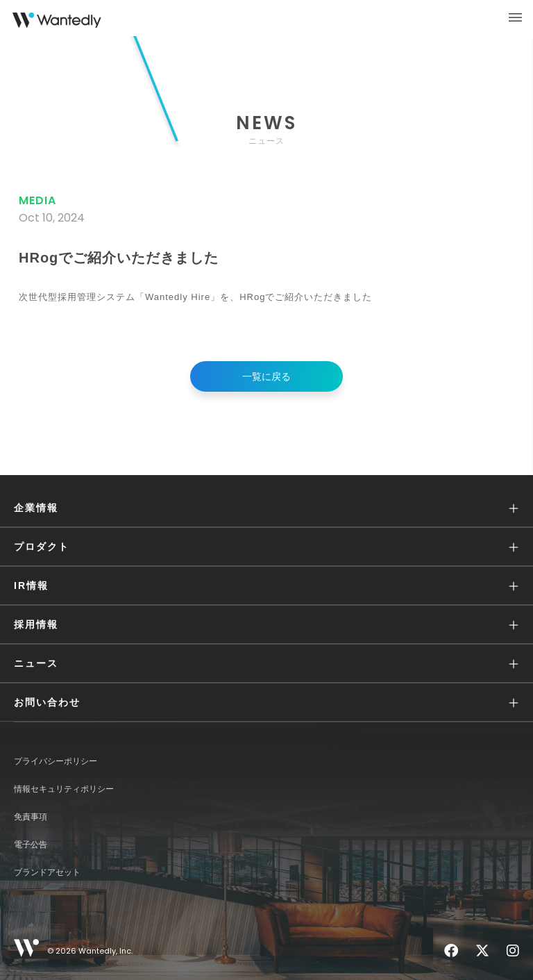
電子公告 (31, 845)
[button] (266, 508)
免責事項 (31, 817)
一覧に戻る (266, 376)
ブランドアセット (47, 872)
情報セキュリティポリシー (64, 789)
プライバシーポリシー (56, 761)
